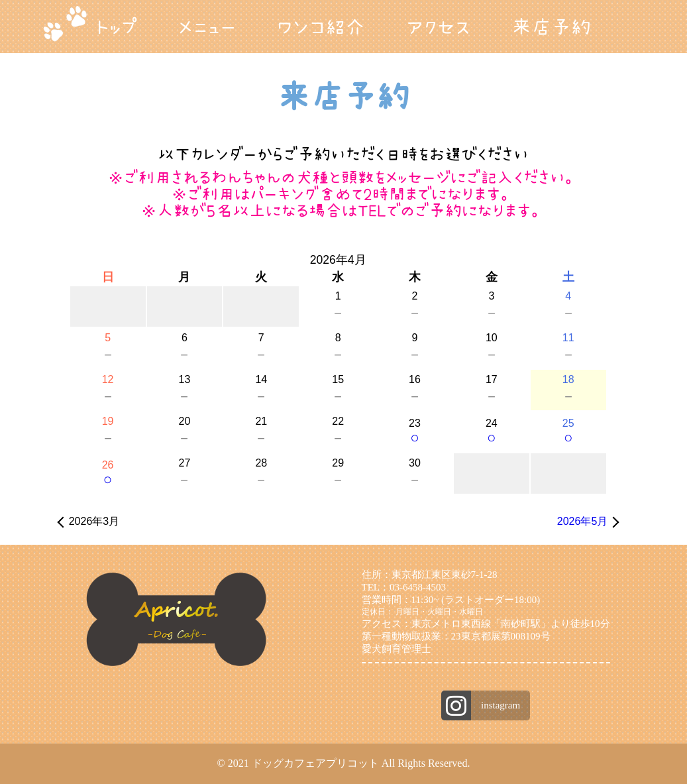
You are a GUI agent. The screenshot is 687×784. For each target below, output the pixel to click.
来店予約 (551, 27)
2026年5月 (583, 521)
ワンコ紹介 (321, 27)
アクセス (438, 27)
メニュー (207, 27)
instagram (501, 705)
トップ (117, 27)
